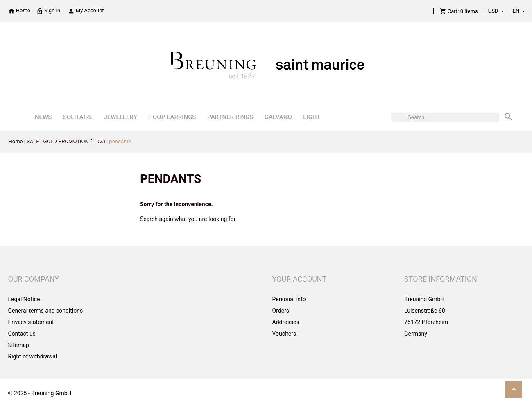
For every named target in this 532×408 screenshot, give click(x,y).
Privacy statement (31, 322)
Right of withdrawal (33, 356)
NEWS (43, 117)
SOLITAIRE (78, 117)
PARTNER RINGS (230, 117)
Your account (300, 279)
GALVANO (278, 117)
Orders (281, 311)
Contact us (22, 334)
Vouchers (284, 334)
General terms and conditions (46, 311)
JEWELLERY (120, 117)
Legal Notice (24, 299)
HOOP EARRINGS (172, 117)
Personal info (289, 299)
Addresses (286, 322)
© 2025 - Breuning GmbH (40, 393)
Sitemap (19, 345)
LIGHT (312, 117)
